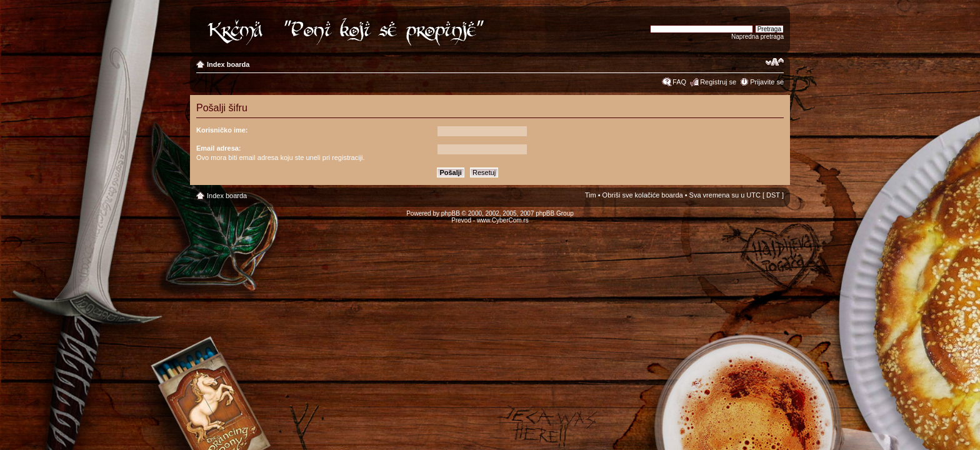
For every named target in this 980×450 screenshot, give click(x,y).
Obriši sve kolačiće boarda (643, 195)
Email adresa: (219, 148)
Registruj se (718, 82)
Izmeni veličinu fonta (775, 62)
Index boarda (228, 64)
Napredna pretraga (757, 37)
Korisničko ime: (222, 130)
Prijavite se (767, 82)
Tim (591, 195)
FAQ (679, 82)
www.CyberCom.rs (503, 220)
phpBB (451, 213)
